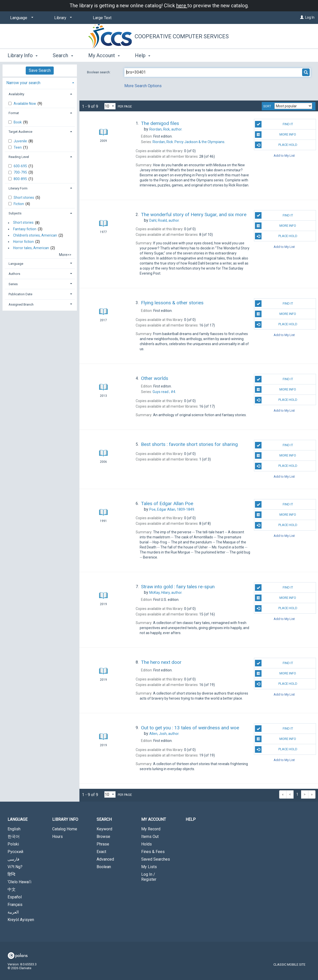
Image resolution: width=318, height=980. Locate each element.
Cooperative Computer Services (182, 36)
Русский (15, 852)
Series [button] (13, 284)
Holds (147, 844)
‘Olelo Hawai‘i (19, 882)
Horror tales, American (31, 248)
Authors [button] (14, 274)
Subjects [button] (15, 213)
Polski (13, 844)
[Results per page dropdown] (110, 106)
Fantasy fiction (25, 229)
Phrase (103, 844)
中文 (12, 889)
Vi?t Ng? (15, 867)
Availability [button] (16, 94)
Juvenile (21, 141)
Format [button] (14, 113)
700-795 (21, 172)
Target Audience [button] (20, 132)
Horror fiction (23, 242)
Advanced (105, 859)
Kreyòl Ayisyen (21, 920)
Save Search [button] (40, 70)
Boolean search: (99, 72)
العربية (13, 912)
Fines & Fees (153, 852)
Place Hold (276, 145)
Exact (101, 852)
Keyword (104, 829)
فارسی (13, 859)
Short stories (24, 198)
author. (166, 129)
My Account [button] (104, 55)
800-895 (21, 179)
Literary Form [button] (18, 188)
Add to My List (284, 155)
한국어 (14, 837)
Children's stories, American (35, 235)
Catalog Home (65, 829)
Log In (310, 17)
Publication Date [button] (20, 294)
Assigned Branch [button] (21, 304)
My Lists (149, 867)
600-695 (21, 166)
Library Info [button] (23, 55)
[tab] (40, 82)
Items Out (150, 837)
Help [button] (143, 55)
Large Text (102, 18)
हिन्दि (11, 874)
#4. (164, 392)
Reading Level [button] (19, 157)
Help (191, 819)
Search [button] (63, 55)
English (14, 829)
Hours (57, 837)
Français (15, 905)
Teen (18, 147)
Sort (267, 106)
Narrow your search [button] (23, 83)
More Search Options (143, 86)
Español (15, 897)
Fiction (19, 204)
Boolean (104, 867)
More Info (276, 135)
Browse (103, 837)
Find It (274, 124)
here (182, 6)
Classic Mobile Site (289, 965)
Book (18, 122)
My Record (151, 829)
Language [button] (16, 264)
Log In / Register (149, 877)
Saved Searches (156, 859)
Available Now (25, 104)
